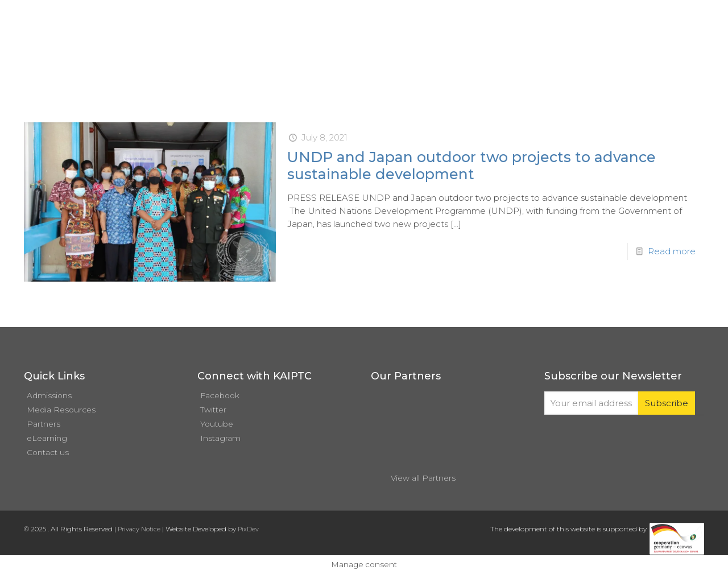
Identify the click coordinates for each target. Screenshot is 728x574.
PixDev (248, 529)
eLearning (47, 438)
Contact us (48, 452)
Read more (672, 251)
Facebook (220, 395)
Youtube (217, 424)
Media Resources (61, 410)
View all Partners (423, 478)
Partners (44, 424)
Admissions (49, 395)
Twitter (213, 410)
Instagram (220, 438)
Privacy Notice (139, 529)
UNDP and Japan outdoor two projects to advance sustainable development (471, 166)
